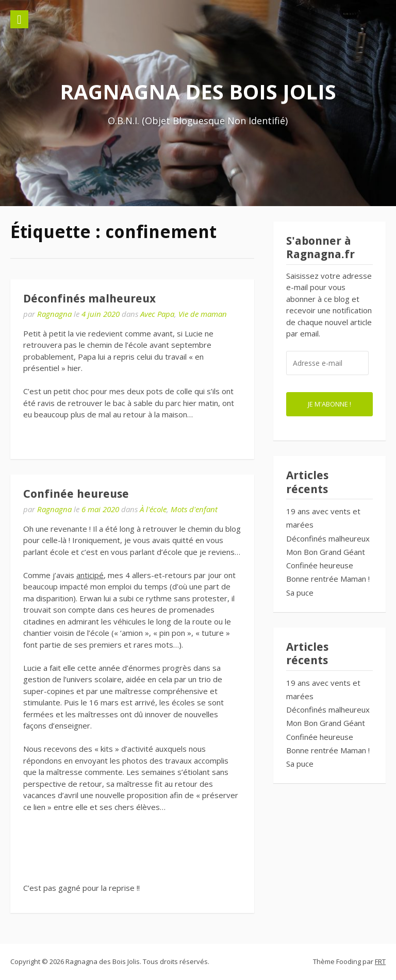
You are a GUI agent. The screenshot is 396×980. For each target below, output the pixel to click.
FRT (380, 961)
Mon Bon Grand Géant (326, 552)
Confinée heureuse (76, 494)
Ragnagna (54, 314)
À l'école (153, 509)
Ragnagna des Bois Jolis (198, 91)
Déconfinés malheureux (89, 299)
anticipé (90, 575)
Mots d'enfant (194, 509)
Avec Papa (157, 314)
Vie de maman (203, 314)
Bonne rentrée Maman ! (328, 579)
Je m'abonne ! (329, 404)
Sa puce (300, 593)
